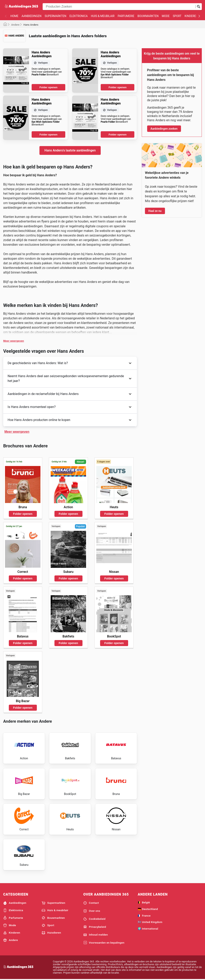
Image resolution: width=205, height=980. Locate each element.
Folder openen (48, 87)
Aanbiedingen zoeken (164, 129)
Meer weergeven (14, 341)
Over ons (92, 911)
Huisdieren (51, 933)
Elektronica (79, 16)
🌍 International (148, 929)
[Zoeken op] (199, 7)
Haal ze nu (155, 211)
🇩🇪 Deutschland (148, 909)
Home (14, 16)
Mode (166, 16)
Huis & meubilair (103, 16)
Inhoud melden (96, 935)
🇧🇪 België (144, 902)
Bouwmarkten (148, 16)
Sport (177, 16)
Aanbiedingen (32, 16)
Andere (15, 25)
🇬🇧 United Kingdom (150, 922)
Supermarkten (55, 16)
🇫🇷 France (144, 916)
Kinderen (191, 16)
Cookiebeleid (94, 919)
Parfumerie (126, 16)
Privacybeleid (95, 927)
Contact (91, 903)
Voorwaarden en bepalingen (104, 943)
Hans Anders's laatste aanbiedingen (70, 150)
